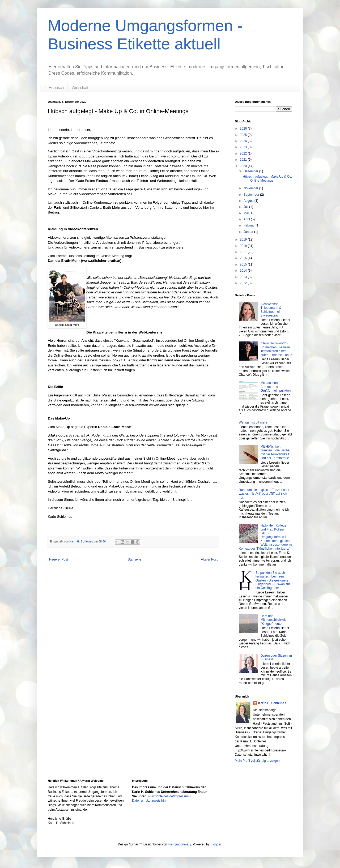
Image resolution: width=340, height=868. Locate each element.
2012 (244, 283)
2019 (244, 240)
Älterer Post (209, 559)
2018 (244, 246)
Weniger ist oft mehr (253, 422)
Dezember (251, 171)
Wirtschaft (80, 88)
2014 (244, 271)
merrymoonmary (179, 844)
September (252, 195)
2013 (244, 277)
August (249, 201)
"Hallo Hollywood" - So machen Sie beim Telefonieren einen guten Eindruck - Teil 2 (276, 349)
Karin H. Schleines (272, 703)
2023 (244, 147)
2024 (244, 141)
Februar (250, 225)
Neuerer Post (59, 559)
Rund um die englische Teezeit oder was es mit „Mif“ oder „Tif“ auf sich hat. (264, 494)
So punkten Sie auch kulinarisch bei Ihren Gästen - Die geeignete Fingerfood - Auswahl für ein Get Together (273, 580)
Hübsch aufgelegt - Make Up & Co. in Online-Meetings (267, 178)
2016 (244, 258)
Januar (249, 232)
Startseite (135, 559)
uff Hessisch (54, 88)
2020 (244, 166)
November (251, 188)
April (247, 219)
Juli (246, 207)
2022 (244, 153)
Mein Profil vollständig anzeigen (257, 761)
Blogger (216, 844)
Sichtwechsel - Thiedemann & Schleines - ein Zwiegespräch (271, 310)
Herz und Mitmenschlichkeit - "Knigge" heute (274, 620)
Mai (247, 213)
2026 (244, 129)
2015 (244, 264)
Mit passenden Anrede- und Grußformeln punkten (276, 387)
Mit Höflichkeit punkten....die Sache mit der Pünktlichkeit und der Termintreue (275, 452)
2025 (244, 135)
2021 (244, 160)
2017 (244, 252)
